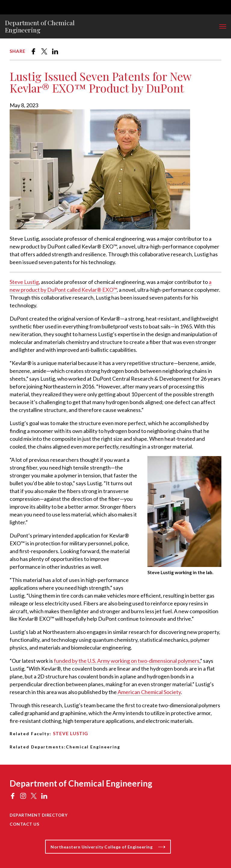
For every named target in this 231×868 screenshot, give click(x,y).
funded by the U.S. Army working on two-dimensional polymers (127, 661)
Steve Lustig (24, 282)
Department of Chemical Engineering (40, 26)
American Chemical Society (149, 692)
